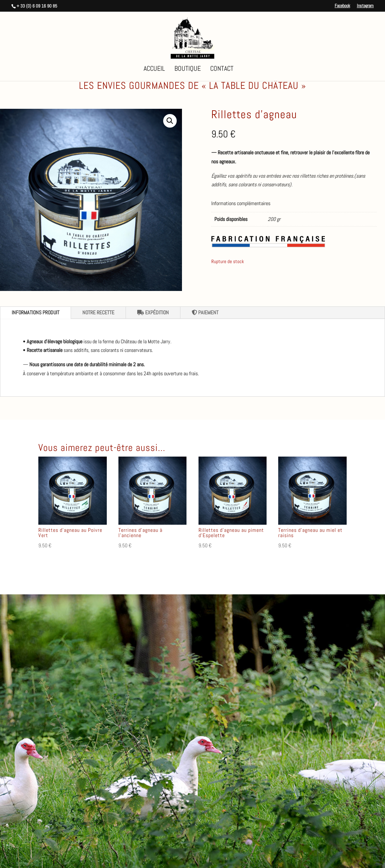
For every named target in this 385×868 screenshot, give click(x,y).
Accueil (154, 69)
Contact (222, 69)
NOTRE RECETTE (98, 312)
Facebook (342, 6)
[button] (170, 121)
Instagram (365, 6)
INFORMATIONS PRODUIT (36, 312)
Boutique (188, 69)
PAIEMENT (205, 312)
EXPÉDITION (153, 312)
